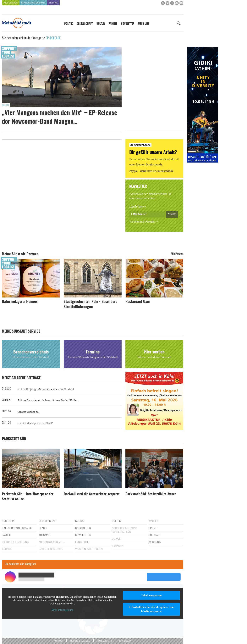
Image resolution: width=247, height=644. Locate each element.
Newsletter (128, 24)
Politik (69, 24)
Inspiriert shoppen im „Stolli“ (35, 423)
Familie (113, 24)
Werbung (155, 542)
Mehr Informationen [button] (62, 610)
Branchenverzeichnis (33, 3)
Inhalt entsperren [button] (151, 595)
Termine (53, 3)
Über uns (144, 24)
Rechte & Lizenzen (80, 641)
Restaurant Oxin (138, 302)
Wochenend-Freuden (142, 222)
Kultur (101, 24)
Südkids (7, 549)
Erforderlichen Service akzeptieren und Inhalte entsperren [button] (152, 609)
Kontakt (58, 641)
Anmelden (172, 214)
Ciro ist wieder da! (28, 412)
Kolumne (44, 535)
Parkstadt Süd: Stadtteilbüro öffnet (151, 494)
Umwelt (117, 539)
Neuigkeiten (83, 528)
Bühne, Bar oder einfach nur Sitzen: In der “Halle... (48, 401)
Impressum (125, 641)
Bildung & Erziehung (15, 542)
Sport (153, 528)
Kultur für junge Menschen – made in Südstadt (46, 389)
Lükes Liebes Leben (51, 549)
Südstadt (155, 535)
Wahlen (154, 521)
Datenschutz (105, 641)
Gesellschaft (85, 24)
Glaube (43, 528)
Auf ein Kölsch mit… (52, 542)
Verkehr (118, 546)
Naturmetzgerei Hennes (20, 302)
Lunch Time (136, 207)
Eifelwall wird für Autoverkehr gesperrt (92, 494)
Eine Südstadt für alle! (17, 528)
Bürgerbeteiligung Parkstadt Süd (125, 530)
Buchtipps (9, 521)
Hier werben (11, 3)
